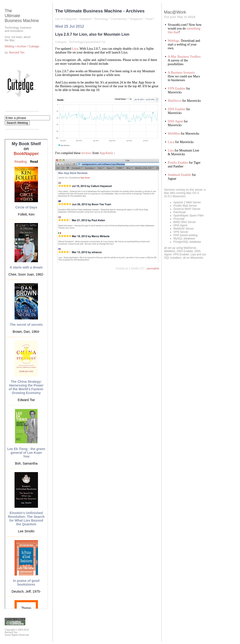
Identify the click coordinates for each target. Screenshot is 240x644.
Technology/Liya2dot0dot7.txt (87, 42)
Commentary (119, 19)
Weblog (10, 46)
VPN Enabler (177, 89)
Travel (149, 19)
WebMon (174, 134)
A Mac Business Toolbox (184, 57)
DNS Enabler (177, 109)
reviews (86, 153)
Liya (75, 49)
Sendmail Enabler (180, 175)
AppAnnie (106, 153)
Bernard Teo (17, 53)
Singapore (136, 19)
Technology (101, 19)
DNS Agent (175, 121)
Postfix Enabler (178, 163)
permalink (153, 269)
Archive (22, 46)
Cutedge (34, 46)
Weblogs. (174, 41)
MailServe (175, 101)
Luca (171, 142)
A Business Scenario (181, 73)
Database (85, 19)
